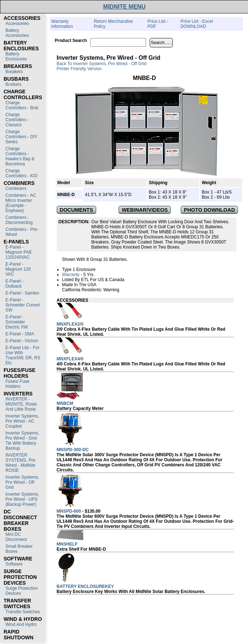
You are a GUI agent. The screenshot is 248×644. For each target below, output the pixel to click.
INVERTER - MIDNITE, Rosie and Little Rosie (21, 404)
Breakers (14, 72)
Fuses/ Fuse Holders (17, 384)
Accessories (17, 24)
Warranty (71, 275)
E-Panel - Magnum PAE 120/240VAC (19, 252)
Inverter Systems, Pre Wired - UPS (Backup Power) (22, 499)
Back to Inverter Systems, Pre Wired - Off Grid (102, 64)
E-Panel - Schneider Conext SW (23, 305)
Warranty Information (62, 24)
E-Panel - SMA (20, 334)
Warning (111, 290)
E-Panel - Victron (22, 341)
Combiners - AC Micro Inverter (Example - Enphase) (21, 203)
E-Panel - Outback (14, 284)
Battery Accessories (17, 33)
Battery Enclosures (16, 56)
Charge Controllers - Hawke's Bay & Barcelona (20, 156)
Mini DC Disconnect (16, 537)
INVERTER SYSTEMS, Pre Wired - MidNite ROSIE (20, 463)
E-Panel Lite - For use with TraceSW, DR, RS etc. (23, 355)
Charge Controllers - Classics (17, 120)
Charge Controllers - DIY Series (21, 137)
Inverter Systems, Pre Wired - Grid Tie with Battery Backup (22, 441)
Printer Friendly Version (79, 69)
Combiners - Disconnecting (19, 220)
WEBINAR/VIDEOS (145, 210)
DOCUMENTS (76, 210)
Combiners (16, 188)
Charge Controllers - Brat (22, 105)
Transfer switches (23, 612)
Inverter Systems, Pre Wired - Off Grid (22, 482)
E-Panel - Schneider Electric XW (17, 322)
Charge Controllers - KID (22, 173)
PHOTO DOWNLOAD (209, 210)
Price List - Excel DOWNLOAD (196, 24)
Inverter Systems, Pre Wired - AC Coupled (22, 421)
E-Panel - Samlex (22, 293)
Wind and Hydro (21, 624)
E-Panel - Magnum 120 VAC (18, 269)
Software (14, 564)
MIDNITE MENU (124, 7)
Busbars (13, 84)
